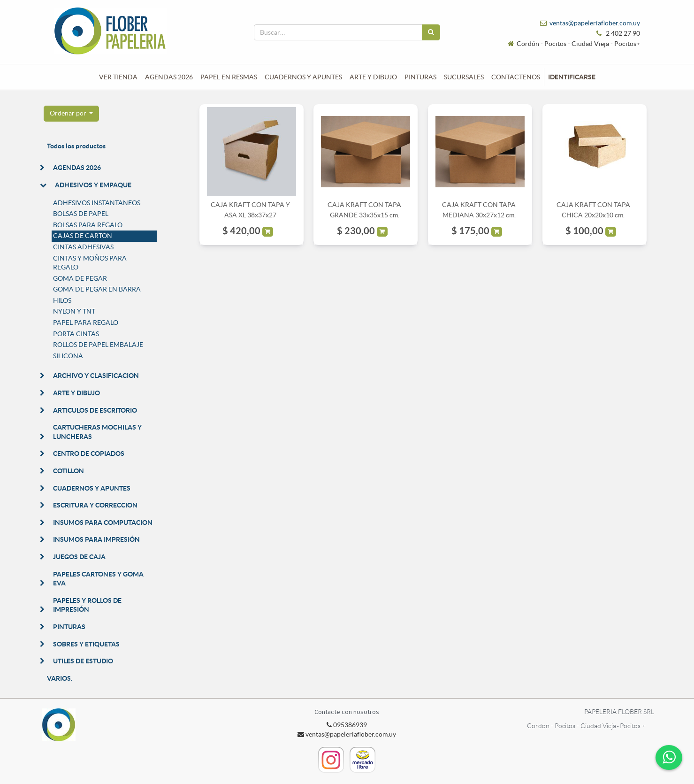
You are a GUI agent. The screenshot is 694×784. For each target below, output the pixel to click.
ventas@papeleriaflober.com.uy (595, 23)
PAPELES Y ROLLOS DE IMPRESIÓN (87, 605)
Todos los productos (76, 146)
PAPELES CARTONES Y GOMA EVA (98, 579)
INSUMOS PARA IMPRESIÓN (96, 539)
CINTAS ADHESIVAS (83, 247)
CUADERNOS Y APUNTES (92, 488)
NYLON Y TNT (74, 311)
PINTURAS (69, 627)
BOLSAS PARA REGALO (88, 225)
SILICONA (68, 356)
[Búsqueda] (431, 32)
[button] (72, 114)
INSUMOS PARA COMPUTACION (103, 523)
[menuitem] (118, 77)
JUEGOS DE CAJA (79, 557)
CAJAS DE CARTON (83, 236)
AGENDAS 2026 (77, 168)
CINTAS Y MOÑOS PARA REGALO (90, 263)
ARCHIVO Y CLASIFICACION (96, 376)
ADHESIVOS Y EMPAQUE (93, 185)
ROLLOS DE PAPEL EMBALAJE (98, 345)
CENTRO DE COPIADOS (89, 453)
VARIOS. (60, 678)
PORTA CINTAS (76, 334)
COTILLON (69, 471)
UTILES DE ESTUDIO (83, 661)
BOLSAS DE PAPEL (81, 214)
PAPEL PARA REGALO (86, 323)
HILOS (62, 300)
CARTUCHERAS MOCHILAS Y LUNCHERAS (97, 432)
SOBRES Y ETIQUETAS (86, 644)
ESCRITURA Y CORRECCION (95, 505)
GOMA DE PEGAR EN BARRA (97, 289)
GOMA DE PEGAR (80, 278)
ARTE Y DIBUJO (76, 393)
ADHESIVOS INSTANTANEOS (97, 203)
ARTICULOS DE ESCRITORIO (95, 410)
